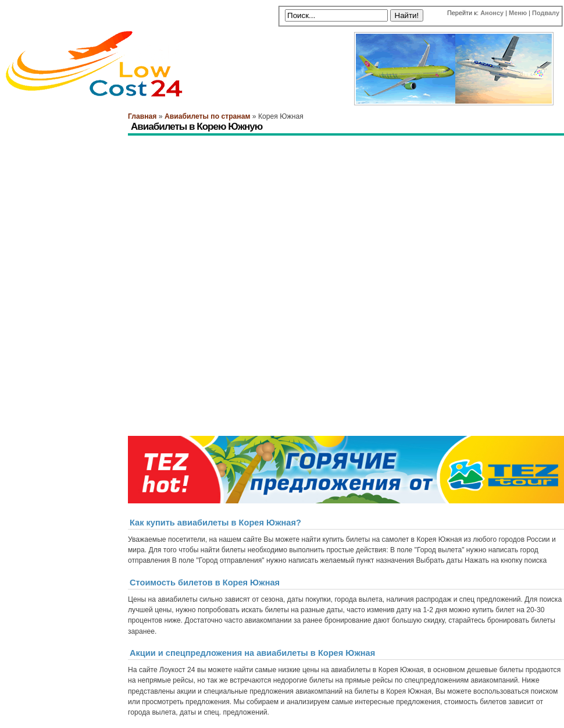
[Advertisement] (287, 223)
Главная (142, 116)
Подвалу (546, 13)
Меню (518, 13)
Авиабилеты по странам (207, 116)
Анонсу (492, 13)
